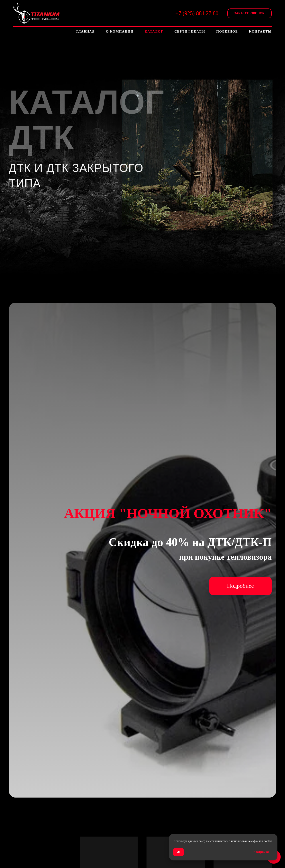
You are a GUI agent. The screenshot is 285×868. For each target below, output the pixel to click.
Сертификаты (190, 31)
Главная (85, 31)
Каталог (154, 31)
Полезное (227, 31)
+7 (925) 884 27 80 (197, 13)
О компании (120, 31)
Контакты (260, 31)
